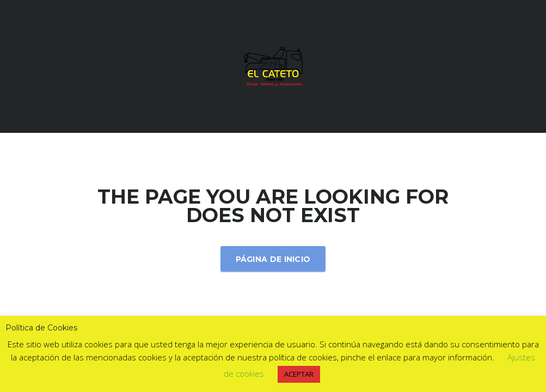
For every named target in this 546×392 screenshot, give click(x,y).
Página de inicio (273, 259)
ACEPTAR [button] (299, 374)
